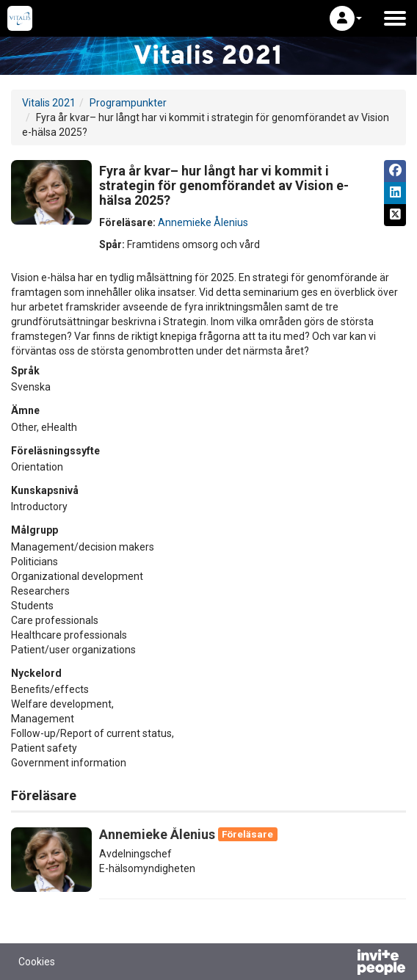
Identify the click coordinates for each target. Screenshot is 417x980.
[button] (346, 18)
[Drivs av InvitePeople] (343, 964)
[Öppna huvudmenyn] (395, 18)
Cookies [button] (37, 962)
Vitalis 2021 (49, 103)
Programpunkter (128, 103)
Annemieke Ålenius (203, 222)
